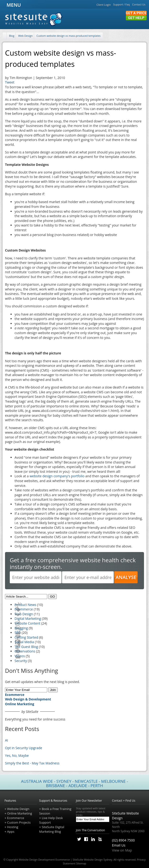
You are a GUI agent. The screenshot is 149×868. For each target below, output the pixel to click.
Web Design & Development (28, 699)
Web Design (25, 36)
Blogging (21, 628)
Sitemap (81, 863)
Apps (11, 831)
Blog (12, 36)
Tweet (10, 82)
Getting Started (26, 637)
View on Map (122, 850)
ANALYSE (126, 577)
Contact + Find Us (124, 801)
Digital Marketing (28, 618)
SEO (18, 633)
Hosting (13, 827)
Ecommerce (24, 609)
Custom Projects (19, 822)
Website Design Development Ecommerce (44, 860)
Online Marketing (20, 704)
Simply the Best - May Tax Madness (32, 763)
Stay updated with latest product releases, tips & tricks (93, 812)
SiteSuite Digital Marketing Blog (52, 829)
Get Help (136, 18)
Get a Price (136, 13)
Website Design (18, 809)
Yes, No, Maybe (17, 755)
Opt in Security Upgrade (24, 748)
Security (21, 661)
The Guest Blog (26, 647)
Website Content (27, 623)
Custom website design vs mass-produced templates (69, 36)
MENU (13, 5)
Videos (20, 656)
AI (7, 740)
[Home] (5, 36)
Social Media (24, 642)
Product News (25, 605)
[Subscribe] (107, 819)
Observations (25, 651)
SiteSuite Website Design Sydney (92, 860)
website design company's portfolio (57, 476)
